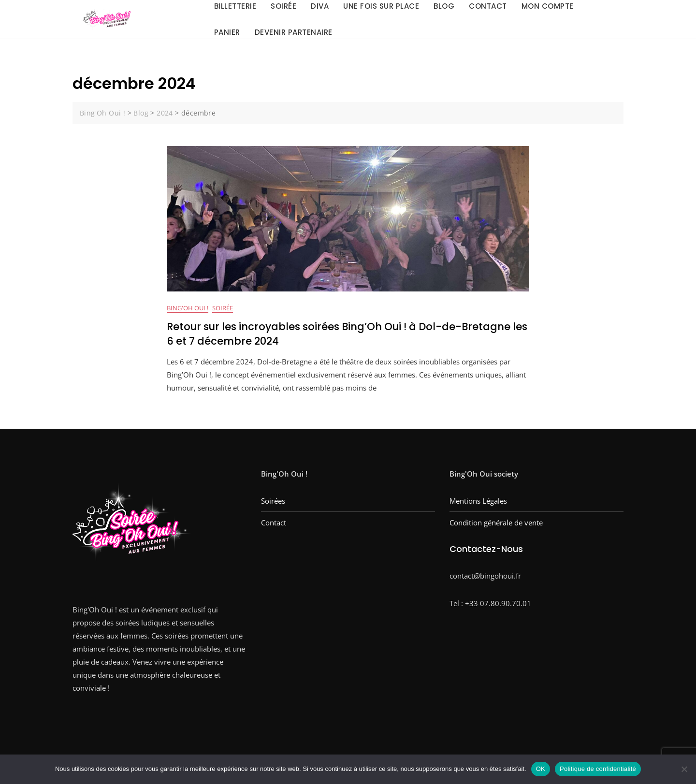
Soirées (273, 501)
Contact (274, 523)
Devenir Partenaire (294, 32)
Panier (227, 32)
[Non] (684, 769)
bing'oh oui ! (188, 308)
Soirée (223, 308)
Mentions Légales (478, 501)
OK (541, 769)
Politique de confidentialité (598, 769)
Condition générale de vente (496, 523)
